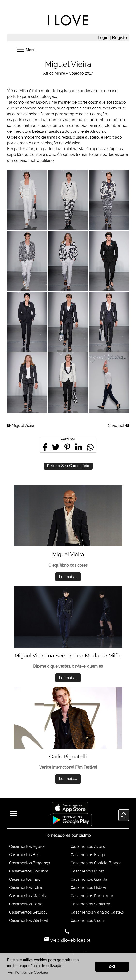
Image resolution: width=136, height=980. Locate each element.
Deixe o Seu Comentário (68, 466)
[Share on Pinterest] (67, 447)
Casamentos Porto (26, 904)
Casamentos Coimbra (29, 871)
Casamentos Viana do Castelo (97, 912)
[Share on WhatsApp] (90, 447)
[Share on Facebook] (45, 447)
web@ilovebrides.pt (70, 940)
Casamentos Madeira (28, 896)
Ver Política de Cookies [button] (28, 972)
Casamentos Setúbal (28, 912)
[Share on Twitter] (56, 447)
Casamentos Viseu (87, 921)
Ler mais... (68, 577)
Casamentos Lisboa (88, 888)
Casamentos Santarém (91, 904)
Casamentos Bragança (30, 863)
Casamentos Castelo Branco (96, 863)
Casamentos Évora (88, 871)
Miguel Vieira (21, 426)
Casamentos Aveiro (88, 846)
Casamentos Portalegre (92, 896)
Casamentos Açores (27, 846)
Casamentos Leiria (26, 888)
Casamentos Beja (25, 855)
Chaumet (119, 426)
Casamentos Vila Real (28, 921)
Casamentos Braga (88, 855)
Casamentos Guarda (89, 879)
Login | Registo (112, 38)
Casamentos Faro (25, 879)
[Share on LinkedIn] (79, 447)
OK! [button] (112, 967)
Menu (26, 50)
